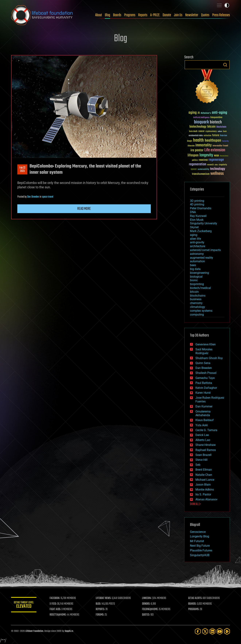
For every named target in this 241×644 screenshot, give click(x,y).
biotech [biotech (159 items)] (216, 122)
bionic (194, 280)
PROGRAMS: (194, 609)
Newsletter (192, 15)
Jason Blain (203, 485)
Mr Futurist (197, 541)
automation (197, 261)
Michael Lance (205, 480)
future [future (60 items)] (216, 135)
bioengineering (199, 273)
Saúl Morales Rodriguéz (204, 351)
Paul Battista (204, 383)
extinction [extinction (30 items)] (207, 136)
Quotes (205, 15)
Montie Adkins (205, 490)
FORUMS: (100, 615)
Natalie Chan (204, 475)
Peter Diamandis (201, 208)
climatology (198, 307)
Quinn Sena (203, 363)
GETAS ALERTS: (195, 598)
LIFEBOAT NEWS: (104, 598)
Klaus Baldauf (205, 420)
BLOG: (99, 604)
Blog (107, 15)
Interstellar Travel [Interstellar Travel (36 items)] (220, 146)
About (99, 15)
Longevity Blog (200, 536)
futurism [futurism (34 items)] (223, 136)
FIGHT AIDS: (55, 609)
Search (225, 65)
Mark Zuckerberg (201, 231)
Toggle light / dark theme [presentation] (227, 5)
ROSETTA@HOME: (58, 615)
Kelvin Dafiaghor (206, 388)
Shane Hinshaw (206, 445)
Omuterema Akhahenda (203, 413)
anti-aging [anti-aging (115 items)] (219, 113)
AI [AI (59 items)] (199, 113)
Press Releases (221, 15)
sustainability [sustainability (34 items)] (203, 170)
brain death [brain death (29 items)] (193, 132)
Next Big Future (200, 546)
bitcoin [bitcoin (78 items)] (211, 127)
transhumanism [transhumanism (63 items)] (201, 174)
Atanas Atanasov (206, 499)
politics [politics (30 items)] (195, 160)
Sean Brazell (203, 455)
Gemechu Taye (205, 378)
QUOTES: (146, 615)
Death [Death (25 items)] (225, 132)
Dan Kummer (204, 406)
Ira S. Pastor (203, 494)
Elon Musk (197, 220)
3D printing (197, 201)
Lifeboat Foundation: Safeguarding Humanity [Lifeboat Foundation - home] (42, 15)
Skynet (194, 227)
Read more (84, 209)
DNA (193, 212)
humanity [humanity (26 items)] (225, 141)
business (196, 299)
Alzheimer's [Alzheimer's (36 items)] (206, 113)
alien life (195, 239)
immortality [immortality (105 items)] (204, 145)
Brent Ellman (204, 470)
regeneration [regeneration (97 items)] (198, 164)
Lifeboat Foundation (34, 631)
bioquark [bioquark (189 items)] (201, 122)
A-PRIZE (155, 15)
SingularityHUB (200, 555)
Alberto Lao (203, 440)
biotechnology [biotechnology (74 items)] (198, 127)
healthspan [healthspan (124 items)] (213, 141)
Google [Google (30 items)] (190, 141)
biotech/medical (200, 288)
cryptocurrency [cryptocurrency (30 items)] (211, 132)
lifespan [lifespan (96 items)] (193, 155)
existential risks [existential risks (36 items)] (196, 136)
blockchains (198, 296)
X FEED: (53, 604)
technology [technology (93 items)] (218, 169)
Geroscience (198, 532)
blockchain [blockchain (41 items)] (221, 127)
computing (197, 315)
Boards (117, 15)
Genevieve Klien (206, 344)
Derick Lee (202, 435)
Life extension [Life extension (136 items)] (215, 150)
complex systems (201, 311)
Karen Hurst (203, 393)
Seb (198, 465)
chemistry (196, 303)
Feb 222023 (22, 170)
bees (193, 265)
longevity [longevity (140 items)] (206, 155)
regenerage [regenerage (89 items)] (216, 160)
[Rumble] (227, 631)
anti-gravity (197, 242)
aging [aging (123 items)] (193, 113)
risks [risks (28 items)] (216, 165)
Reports (143, 15)
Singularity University (204, 223)
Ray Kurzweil (198, 216)
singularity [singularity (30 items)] (223, 165)
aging (194, 235)
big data (195, 269)
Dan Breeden (33, 197)
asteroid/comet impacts (205, 250)
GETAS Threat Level (24, 605)
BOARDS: (192, 604)
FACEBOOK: (55, 598)
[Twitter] (205, 631)
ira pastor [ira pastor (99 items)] (197, 150)
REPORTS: (100, 609)
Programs (130, 15)
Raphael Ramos (206, 450)
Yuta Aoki (202, 425)
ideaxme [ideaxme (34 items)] (191, 146)
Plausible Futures (201, 550)
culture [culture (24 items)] (220, 132)
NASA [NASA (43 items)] (216, 156)
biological (196, 277)
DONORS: (146, 604)
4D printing (197, 204)
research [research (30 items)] (210, 165)
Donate (167, 15)
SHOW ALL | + (196, 504)
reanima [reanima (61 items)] (203, 160)
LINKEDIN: (147, 598)
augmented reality (202, 258)
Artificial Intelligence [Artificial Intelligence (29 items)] (201, 118)
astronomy (197, 254)
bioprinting (197, 284)
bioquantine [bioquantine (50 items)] (216, 117)
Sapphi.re (69, 631)
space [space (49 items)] (194, 169)
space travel (48, 197)
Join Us (178, 15)
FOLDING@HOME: (150, 609)
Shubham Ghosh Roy (209, 358)
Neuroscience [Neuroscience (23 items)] (224, 156)
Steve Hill (201, 460)
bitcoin (194, 292)
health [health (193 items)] (198, 140)
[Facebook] (198, 631)
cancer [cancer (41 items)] (201, 131)
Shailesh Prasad (206, 373)
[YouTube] (220, 631)
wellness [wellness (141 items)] (217, 174)
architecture (198, 246)
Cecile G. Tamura (206, 430)
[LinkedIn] (212, 631)
